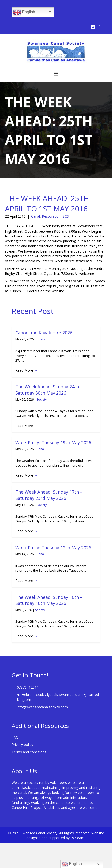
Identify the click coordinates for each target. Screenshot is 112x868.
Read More (26, 370)
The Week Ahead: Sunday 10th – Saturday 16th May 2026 (49, 600)
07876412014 (28, 687)
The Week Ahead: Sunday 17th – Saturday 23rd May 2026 (49, 495)
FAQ (15, 737)
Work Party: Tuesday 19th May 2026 (53, 442)
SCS (66, 216)
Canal (36, 216)
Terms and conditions (29, 752)
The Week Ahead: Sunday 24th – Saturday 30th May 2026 (49, 390)
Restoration (51, 216)
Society (42, 400)
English (24, 12)
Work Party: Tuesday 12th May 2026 (53, 548)
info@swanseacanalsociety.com (42, 707)
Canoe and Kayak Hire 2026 (44, 333)
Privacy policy (22, 745)
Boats (41, 339)
